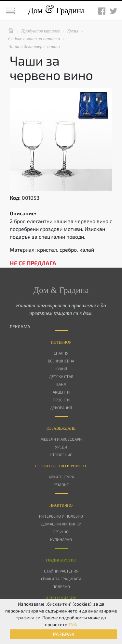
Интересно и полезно (61, 516)
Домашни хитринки (61, 524)
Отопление (61, 455)
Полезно (61, 587)
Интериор (61, 342)
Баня (61, 384)
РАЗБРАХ (64, 634)
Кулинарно (61, 539)
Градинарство (61, 560)
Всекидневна (61, 361)
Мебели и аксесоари (61, 439)
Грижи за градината (61, 579)
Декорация (61, 408)
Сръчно (61, 532)
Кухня (61, 369)
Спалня (61, 353)
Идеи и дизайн (61, 598)
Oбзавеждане (61, 428)
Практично (61, 505)
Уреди (61, 447)
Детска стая (61, 376)
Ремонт (61, 485)
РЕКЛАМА (20, 327)
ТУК (72, 624)
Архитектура (61, 477)
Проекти (61, 400)
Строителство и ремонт (61, 466)
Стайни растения (61, 571)
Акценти (61, 392)
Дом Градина (56, 11)
